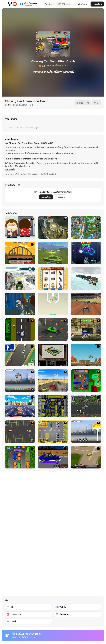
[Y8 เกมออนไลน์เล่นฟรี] (12, 4)
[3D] (29, 607)
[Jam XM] (86, 406)
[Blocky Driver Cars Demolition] (86, 304)
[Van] (20, 355)
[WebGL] (77, 607)
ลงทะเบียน (97, 4)
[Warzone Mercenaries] (53, 253)
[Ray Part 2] (20, 228)
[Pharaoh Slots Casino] (53, 279)
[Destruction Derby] (20, 432)
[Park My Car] (53, 432)
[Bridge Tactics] (20, 253)
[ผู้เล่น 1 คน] (77, 614)
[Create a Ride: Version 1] (53, 457)
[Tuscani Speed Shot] (53, 381)
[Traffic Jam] (86, 381)
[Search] (46, 4)
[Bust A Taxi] (20, 330)
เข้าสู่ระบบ (83, 4)
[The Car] (53, 355)
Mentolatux (33, 174)
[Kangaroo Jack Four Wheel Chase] (86, 355)
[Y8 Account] (29, 614)
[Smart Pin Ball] (53, 304)
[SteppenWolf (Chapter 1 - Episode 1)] (53, 228)
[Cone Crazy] (53, 330)
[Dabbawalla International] (86, 228)
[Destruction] (86, 432)
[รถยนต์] (29, 621)
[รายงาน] (96, 103)
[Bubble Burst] (86, 253)
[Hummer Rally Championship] (86, 457)
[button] (11, 170)
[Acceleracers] (53, 406)
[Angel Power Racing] (20, 406)
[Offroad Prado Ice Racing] (86, 279)
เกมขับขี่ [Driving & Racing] (16, 174)
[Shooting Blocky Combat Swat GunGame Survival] (20, 304)
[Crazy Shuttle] (86, 330)
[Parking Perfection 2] (20, 457)
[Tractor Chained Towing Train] (20, 279)
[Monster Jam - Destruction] (20, 381)
